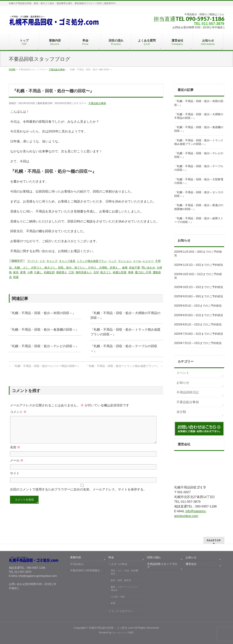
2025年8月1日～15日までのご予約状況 (198, 324)
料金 (111, 557)
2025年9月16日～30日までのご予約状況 (199, 296)
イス (42, 261)
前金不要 (135, 268)
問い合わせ (148, 268)
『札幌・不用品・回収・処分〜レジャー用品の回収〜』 (45, 366)
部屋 (16, 277)
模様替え (62, 272)
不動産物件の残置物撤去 (85, 570)
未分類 (181, 412)
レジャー (148, 261)
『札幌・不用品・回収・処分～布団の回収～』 (42, 313)
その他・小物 (118, 596)
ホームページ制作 (123, 632)
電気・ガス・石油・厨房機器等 (124, 572)
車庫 (131, 272)
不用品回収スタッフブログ (162, 566)
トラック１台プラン (121, 611)
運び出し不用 (143, 272)
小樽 (30, 272)
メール (137, 261)
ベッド (112, 261)
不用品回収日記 (188, 392)
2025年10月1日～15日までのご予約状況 (199, 287)
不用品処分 (77, 564)
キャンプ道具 (67, 261)
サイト (15, 479)
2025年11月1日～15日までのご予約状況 (199, 265)
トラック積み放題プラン (92, 261)
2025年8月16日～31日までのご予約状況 (199, 315)
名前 (15, 453)
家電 (23, 272)
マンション (125, 261)
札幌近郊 (49, 272)
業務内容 (76, 557)
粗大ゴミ (106, 272)
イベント (183, 373)
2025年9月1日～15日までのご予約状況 (198, 306)
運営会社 (191, 564)
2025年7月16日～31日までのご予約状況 (199, 334)
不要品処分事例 (97, 103)
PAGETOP (214, 540)
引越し (38, 272)
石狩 (96, 272)
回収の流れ (154, 557)
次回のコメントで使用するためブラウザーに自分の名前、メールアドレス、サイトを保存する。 (78, 495)
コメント (18, 412)
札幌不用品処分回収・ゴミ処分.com (111, 628)
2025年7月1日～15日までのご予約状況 (198, 343)
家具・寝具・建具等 (121, 580)
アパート (33, 261)
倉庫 (125, 268)
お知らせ (183, 383)
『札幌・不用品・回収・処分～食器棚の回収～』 (44, 329)
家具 (16, 272)
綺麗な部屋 (120, 272)
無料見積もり (84, 272)
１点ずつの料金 (118, 564)
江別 (71, 272)
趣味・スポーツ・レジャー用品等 (124, 588)
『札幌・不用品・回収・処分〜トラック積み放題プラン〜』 (124, 366)
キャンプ (52, 261)
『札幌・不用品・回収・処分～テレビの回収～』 (44, 346)
